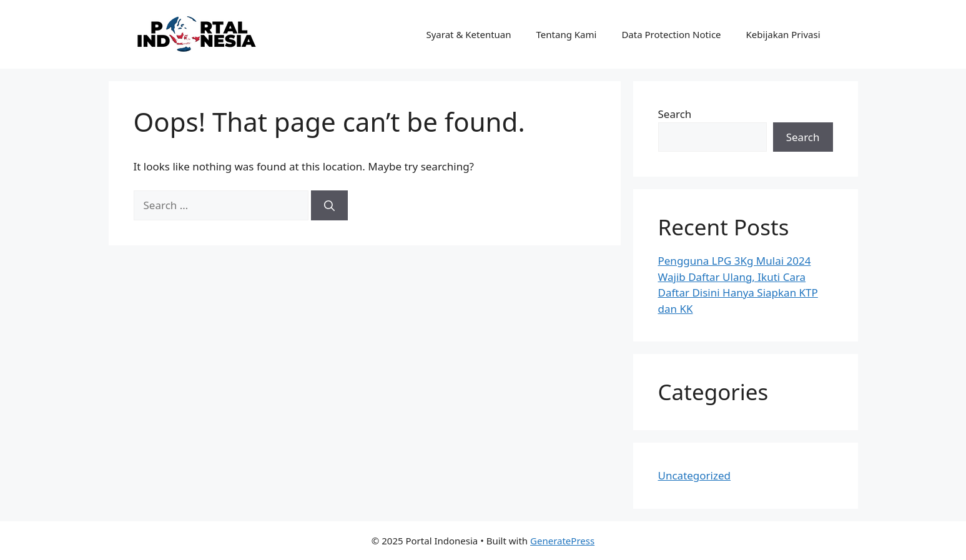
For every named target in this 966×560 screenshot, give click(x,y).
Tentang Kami (567, 34)
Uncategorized (695, 475)
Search (675, 114)
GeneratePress (562, 541)
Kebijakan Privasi (783, 34)
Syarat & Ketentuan (468, 34)
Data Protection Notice (671, 34)
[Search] (329, 205)
